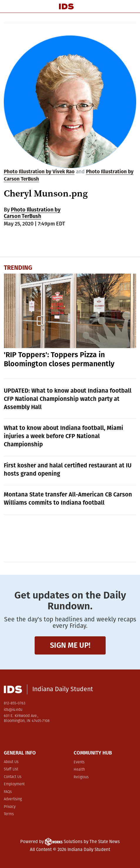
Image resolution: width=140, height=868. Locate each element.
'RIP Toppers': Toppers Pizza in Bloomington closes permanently (59, 359)
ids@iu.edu (13, 710)
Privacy (10, 807)
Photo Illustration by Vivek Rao (39, 172)
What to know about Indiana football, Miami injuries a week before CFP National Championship (64, 436)
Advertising (13, 799)
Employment (14, 784)
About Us (11, 762)
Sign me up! (70, 645)
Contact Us (13, 777)
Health (79, 770)
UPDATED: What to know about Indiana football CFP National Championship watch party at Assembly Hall (68, 399)
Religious (81, 777)
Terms (9, 814)
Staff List (11, 769)
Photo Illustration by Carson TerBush (32, 213)
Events (79, 762)
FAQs (8, 792)
